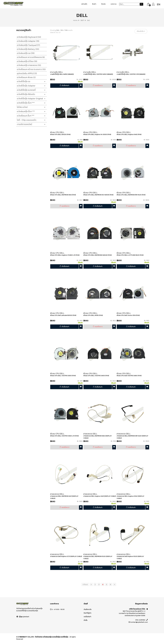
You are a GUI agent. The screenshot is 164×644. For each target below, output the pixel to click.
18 (58, 32)
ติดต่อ (103, 4)
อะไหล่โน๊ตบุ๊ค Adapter (31, 86)
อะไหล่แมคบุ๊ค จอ (25, 53)
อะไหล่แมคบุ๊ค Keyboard (28, 37)
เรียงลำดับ (142, 31)
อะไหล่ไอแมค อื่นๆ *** (31, 116)
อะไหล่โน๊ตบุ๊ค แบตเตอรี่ (31, 90)
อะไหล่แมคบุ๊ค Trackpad (28, 45)
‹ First (86, 584)
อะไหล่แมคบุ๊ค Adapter (27, 41)
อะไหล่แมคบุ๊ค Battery (27, 49)
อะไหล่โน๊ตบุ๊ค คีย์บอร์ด (31, 94)
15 (55, 32)
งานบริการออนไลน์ (31, 124)
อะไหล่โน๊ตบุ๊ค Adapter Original (31, 99)
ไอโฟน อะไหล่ (31, 107)
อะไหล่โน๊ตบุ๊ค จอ (31, 81)
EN (159, 4)
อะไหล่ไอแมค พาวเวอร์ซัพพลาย (30, 57)
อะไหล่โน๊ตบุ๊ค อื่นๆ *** (31, 103)
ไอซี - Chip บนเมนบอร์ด (31, 120)
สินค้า (94, 4)
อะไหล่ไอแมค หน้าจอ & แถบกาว (31, 69)
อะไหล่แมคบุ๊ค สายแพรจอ (28, 65)
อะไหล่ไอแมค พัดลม (26, 77)
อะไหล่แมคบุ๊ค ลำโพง (26, 61)
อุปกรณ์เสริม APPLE (26, 73)
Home (76, 20)
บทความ (114, 4)
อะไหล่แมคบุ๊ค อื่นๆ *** (31, 111)
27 (60, 32)
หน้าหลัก (84, 4)
